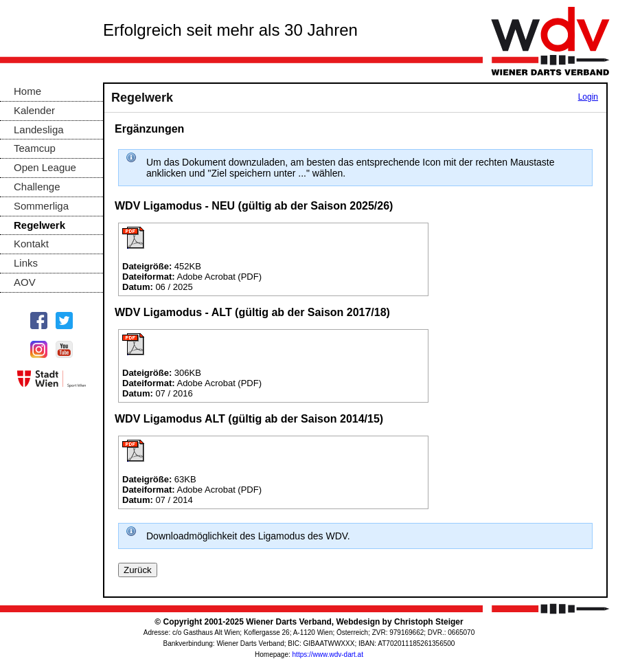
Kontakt (31, 244)
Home (27, 91)
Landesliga (39, 130)
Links (26, 263)
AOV (25, 282)
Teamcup (35, 148)
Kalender (34, 110)
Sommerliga (41, 206)
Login (588, 97)
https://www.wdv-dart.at (328, 654)
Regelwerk (39, 225)
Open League (45, 167)
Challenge (37, 187)
